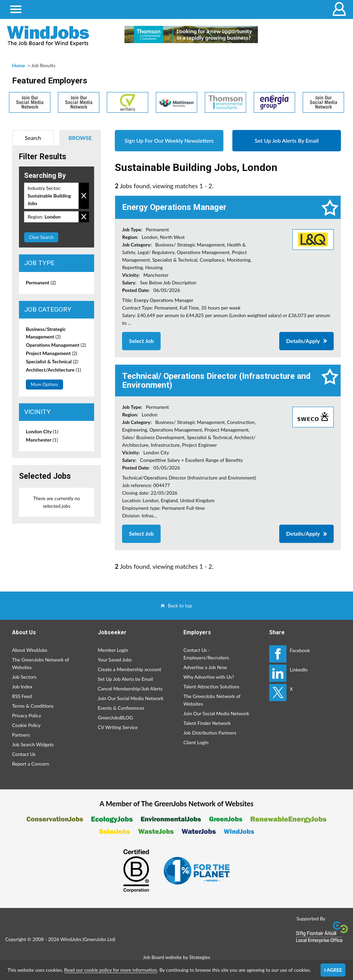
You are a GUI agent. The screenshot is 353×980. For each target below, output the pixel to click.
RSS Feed (22, 696)
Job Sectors (24, 677)
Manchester (42, 440)
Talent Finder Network (207, 723)
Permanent (41, 282)
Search (33, 138)
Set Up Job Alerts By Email (287, 140)
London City (42, 431)
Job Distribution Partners (210, 733)
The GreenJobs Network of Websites (41, 663)
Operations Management (56, 345)
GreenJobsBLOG (115, 718)
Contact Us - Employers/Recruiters (206, 654)
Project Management (52, 353)
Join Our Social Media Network (131, 698)
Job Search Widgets (33, 744)
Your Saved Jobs (115, 660)
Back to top (180, 605)
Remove (84, 196)
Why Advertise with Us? (209, 677)
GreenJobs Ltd (99, 939)
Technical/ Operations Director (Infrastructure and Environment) (216, 381)
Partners (21, 735)
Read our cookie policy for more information (110, 970)
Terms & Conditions (33, 706)
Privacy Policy (27, 715)
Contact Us (24, 754)
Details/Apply (303, 341)
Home (19, 65)
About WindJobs (30, 650)
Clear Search (41, 237)
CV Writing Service (118, 727)
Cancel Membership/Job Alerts (130, 689)
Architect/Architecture (53, 370)
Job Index (22, 686)
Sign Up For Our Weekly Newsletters (169, 140)
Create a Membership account (130, 669)
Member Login (113, 650)
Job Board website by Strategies (176, 957)
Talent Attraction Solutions (211, 686)
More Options (44, 384)
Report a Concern (31, 764)
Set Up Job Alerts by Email (125, 679)
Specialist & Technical (52, 361)
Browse (80, 138)
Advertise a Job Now (205, 667)
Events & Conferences (121, 708)
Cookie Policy (26, 725)
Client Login (196, 742)
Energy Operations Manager (174, 207)
